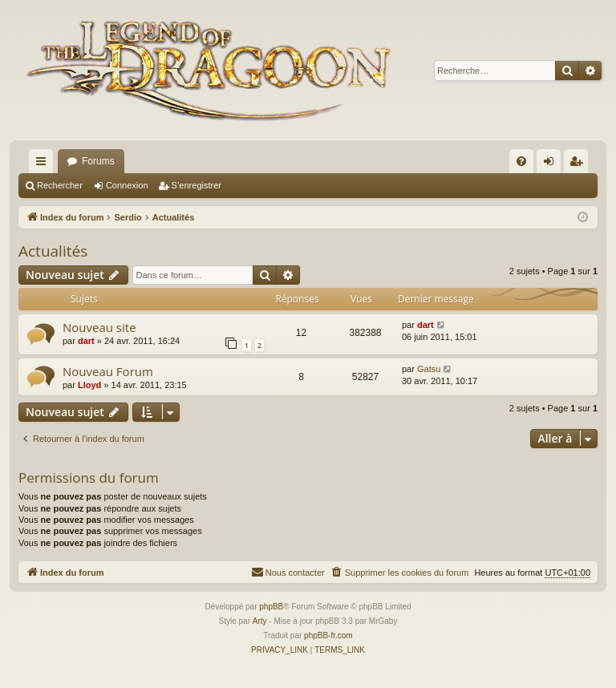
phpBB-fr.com (328, 635)
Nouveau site (99, 327)
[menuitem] (521, 161)
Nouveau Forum (108, 371)
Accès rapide (44, 164)
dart (86, 341)
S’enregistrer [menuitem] (580, 164)
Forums (98, 161)
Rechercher (60, 185)
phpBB (271, 607)
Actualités (53, 251)
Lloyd (89, 385)
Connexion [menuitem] (552, 164)
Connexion (127, 185)
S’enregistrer (197, 185)
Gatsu (429, 369)
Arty (260, 621)
